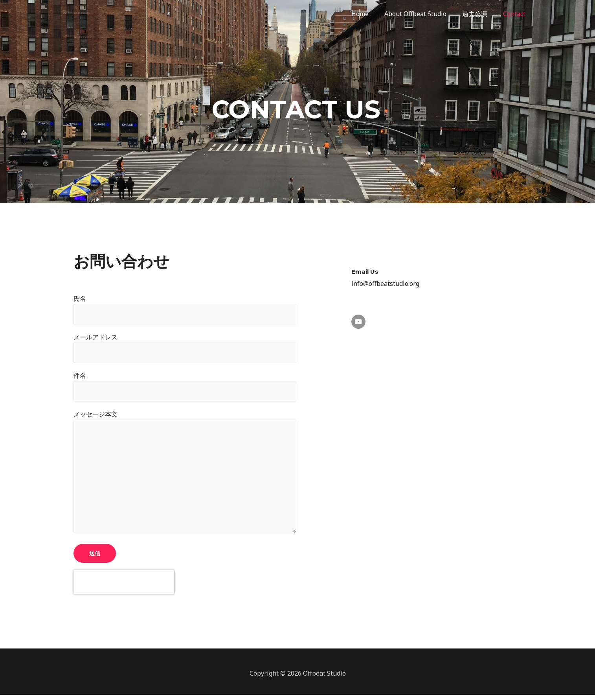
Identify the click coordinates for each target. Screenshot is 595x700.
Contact (516, 14)
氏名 (185, 309)
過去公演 (479, 14)
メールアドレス (185, 348)
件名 (185, 388)
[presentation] (124, 588)
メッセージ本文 (185, 476)
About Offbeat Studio (423, 14)
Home (371, 14)
